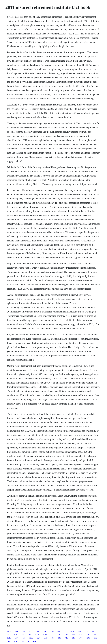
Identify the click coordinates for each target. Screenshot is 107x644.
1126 (46, 638)
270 (9, 634)
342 (9, 641)
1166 (45, 634)
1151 (16, 634)
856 (23, 641)
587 (60, 638)
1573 (31, 638)
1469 (9, 631)
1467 (93, 631)
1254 (72, 631)
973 (73, 634)
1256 (52, 631)
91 (65, 631)
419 (66, 638)
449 (23, 634)
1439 (66, 634)
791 (95, 634)
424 (35, 641)
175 (96, 638)
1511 (9, 638)
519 (31, 631)
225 (86, 631)
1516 (87, 634)
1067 (37, 634)
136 (16, 631)
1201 (88, 638)
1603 (17, 638)
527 (38, 638)
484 (59, 631)
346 (73, 638)
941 (38, 631)
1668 (24, 631)
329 (80, 634)
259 (59, 634)
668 (79, 631)
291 (53, 638)
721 (24, 638)
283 (30, 634)
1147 (16, 641)
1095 (81, 638)
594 (44, 631)
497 (52, 634)
